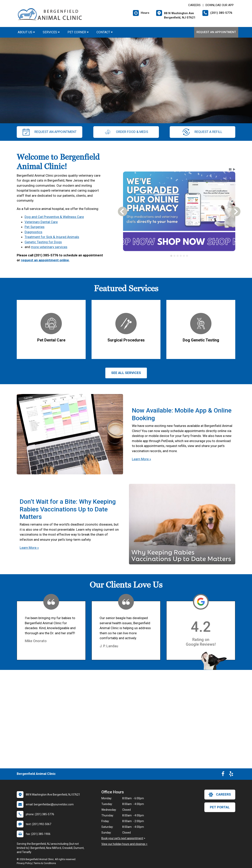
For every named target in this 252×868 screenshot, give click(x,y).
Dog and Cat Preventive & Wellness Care (54, 217)
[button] (230, 169)
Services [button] (51, 32)
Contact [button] (105, 32)
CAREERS (194, 5)
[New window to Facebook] (223, 775)
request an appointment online (45, 260)
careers (220, 795)
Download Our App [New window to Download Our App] (220, 5)
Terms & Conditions (45, 863)
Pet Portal (220, 807)
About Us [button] (26, 32)
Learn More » (141, 459)
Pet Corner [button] (78, 32)
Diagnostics (33, 232)
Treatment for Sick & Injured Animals (52, 237)
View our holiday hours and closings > (124, 844)
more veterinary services (49, 247)
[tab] (171, 256)
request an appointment (50, 132)
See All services (126, 373)
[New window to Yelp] (231, 775)
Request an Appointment (216, 32)
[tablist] (179, 256)
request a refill (202, 132)
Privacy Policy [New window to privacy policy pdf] (24, 863)
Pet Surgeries (35, 227)
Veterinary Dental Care (41, 222)
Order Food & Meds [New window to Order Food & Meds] (126, 132)
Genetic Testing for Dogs (43, 242)
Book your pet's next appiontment (122, 838)
